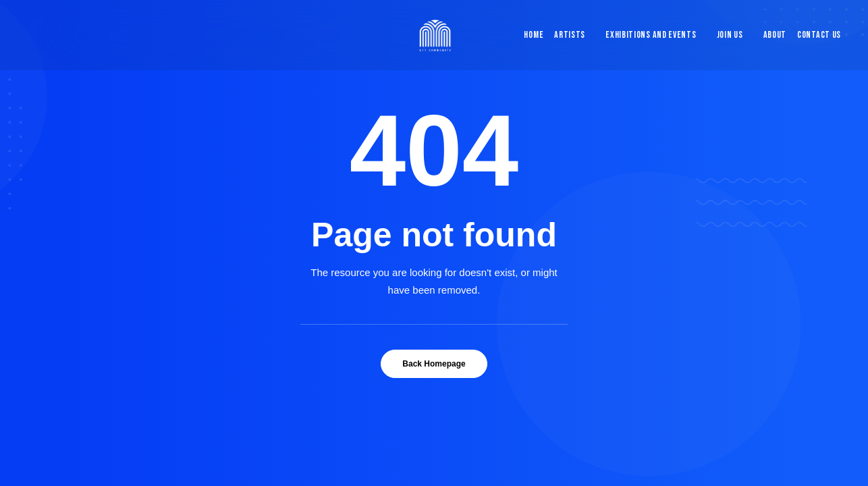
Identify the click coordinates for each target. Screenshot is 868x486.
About (775, 35)
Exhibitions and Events (651, 35)
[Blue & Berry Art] (434, 35)
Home (534, 35)
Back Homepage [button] (434, 364)
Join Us (730, 35)
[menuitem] (531, 35)
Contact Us (819, 35)
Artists (570, 35)
